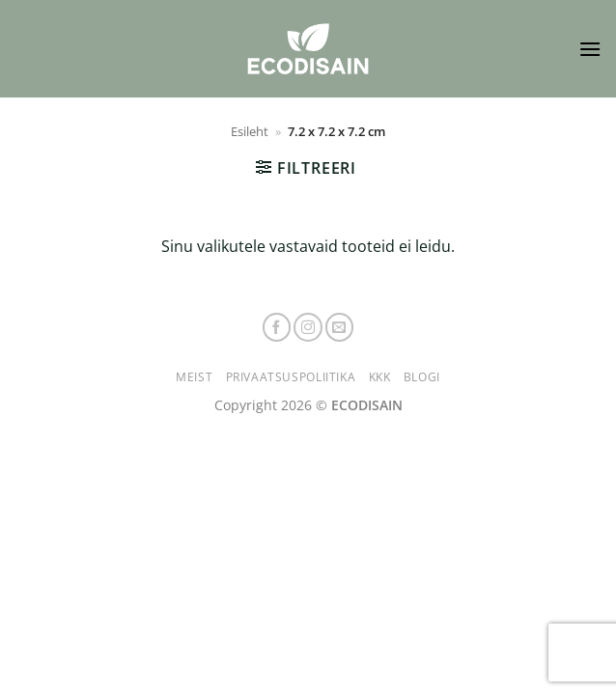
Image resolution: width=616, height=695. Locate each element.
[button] (590, 49)
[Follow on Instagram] (308, 327)
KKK (380, 377)
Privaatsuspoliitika (291, 377)
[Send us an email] (340, 327)
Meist (194, 377)
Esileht (250, 131)
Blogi (422, 377)
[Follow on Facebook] (277, 327)
